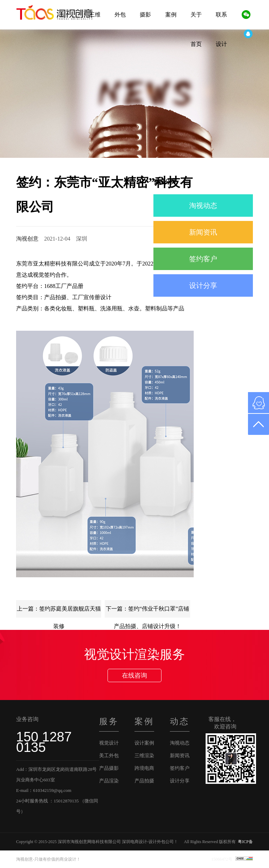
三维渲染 (144, 756)
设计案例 (144, 743)
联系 (221, 15)
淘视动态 (203, 206)
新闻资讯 (203, 232)
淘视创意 (27, 239)
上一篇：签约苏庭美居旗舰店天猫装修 (59, 612)
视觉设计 (109, 743)
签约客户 (203, 259)
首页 (196, 44)
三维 (95, 15)
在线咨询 (134, 675)
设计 (221, 44)
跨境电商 (144, 768)
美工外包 (109, 756)
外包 (120, 15)
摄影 (145, 15)
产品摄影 (109, 768)
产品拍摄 (144, 781)
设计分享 (203, 285)
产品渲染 (109, 781)
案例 (171, 15)
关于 (196, 15)
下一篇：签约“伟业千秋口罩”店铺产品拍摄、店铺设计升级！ (147, 612)
